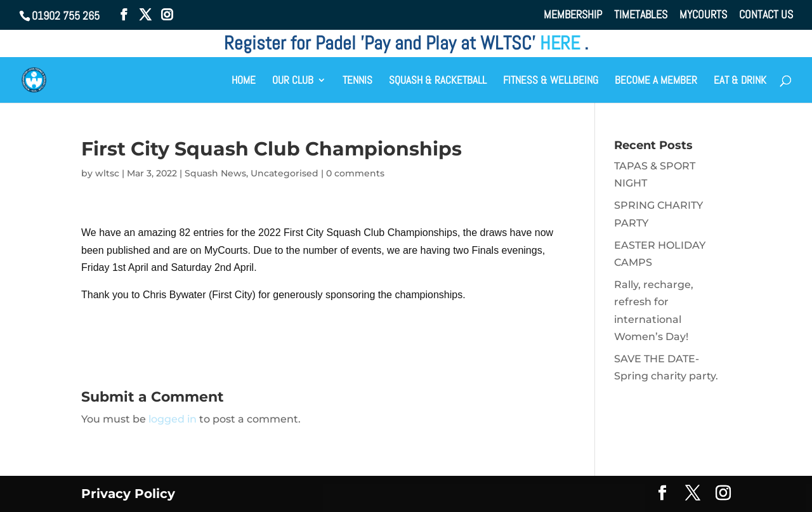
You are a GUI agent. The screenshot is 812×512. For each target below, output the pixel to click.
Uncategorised (285, 173)
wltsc (107, 173)
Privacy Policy (128, 494)
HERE (562, 43)
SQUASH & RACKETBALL (438, 81)
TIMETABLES (641, 15)
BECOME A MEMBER (656, 81)
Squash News (215, 173)
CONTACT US (766, 15)
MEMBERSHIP (573, 15)
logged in (173, 419)
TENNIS (357, 81)
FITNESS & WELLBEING (551, 81)
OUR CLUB (293, 81)
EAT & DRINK (740, 81)
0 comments (355, 173)
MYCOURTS (703, 15)
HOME (244, 81)
